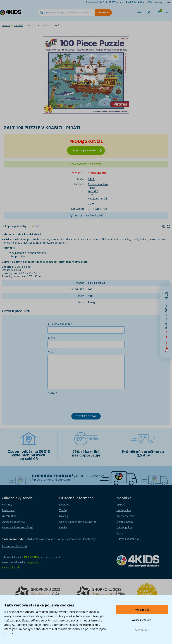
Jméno (51, 338)
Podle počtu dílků (98, 184)
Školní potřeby (125, 522)
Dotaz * (52, 352)
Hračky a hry (124, 510)
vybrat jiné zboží (87, 150)
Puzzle (92, 188)
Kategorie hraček (98, 198)
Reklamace (8, 510)
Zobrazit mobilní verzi (14, 546)
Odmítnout (142, 630)
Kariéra (63, 527)
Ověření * (53, 393)
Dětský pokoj (124, 527)
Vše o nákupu (156, 2)
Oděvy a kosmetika (128, 539)
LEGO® (121, 504)
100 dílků (19, 25)
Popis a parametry (16, 226)
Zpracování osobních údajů (18, 527)
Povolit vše (142, 610)
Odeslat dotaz (86, 416)
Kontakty (7, 504)
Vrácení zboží (9, 516)
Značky (63, 510)
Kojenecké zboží (126, 516)
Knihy (120, 533)
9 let (90, 195)
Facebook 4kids (11, 567)
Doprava (64, 504)
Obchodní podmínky (13, 522)
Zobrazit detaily (142, 620)
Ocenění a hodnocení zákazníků (77, 522)
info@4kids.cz (33, 562)
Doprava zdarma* (53, 476)
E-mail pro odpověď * (60, 324)
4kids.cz (6, 25)
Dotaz (38, 226)
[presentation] (75, 403)
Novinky (64, 516)
